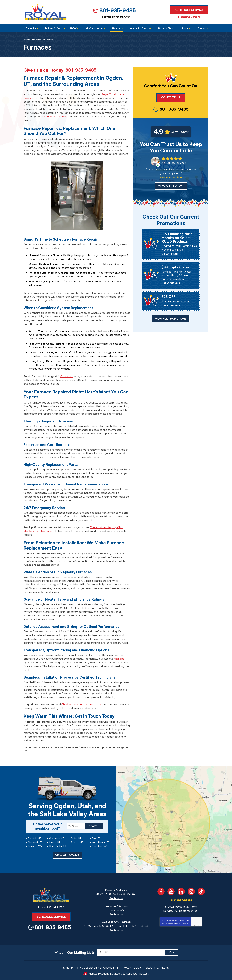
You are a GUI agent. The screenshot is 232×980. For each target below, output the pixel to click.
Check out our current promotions (82, 704)
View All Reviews (171, 186)
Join (172, 952)
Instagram (191, 892)
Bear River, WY (100, 846)
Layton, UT (55, 842)
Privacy (194, 925)
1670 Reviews (180, 132)
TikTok (201, 892)
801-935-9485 (118, 10)
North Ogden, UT (58, 846)
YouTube (171, 892)
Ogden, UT (76, 838)
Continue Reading (171, 177)
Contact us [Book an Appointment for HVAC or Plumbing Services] (67, 376)
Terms (199, 925)
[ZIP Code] (76, 826)
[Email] (138, 953)
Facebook (161, 892)
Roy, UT (96, 838)
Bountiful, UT (34, 838)
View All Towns (67, 855)
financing (119, 659)
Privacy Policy (173, 923)
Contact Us (171, 97)
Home (27, 40)
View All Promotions (171, 319)
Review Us (116, 898)
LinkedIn (181, 892)
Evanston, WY (35, 846)
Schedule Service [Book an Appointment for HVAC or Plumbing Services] (189, 10)
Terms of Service (182, 923)
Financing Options (189, 17)
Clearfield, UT (35, 842)
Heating (37, 40)
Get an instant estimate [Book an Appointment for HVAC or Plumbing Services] (55, 117)
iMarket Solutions (98, 974)
